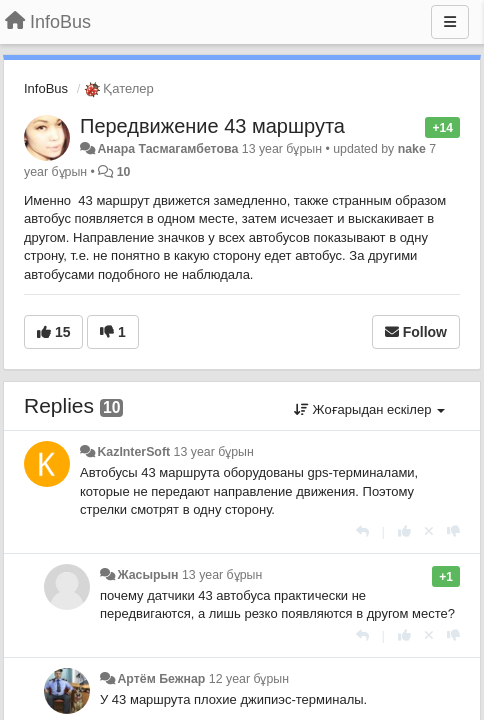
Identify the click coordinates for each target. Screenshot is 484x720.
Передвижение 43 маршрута (212, 126)
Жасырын (147, 575)
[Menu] (450, 22)
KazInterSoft (133, 452)
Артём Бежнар (161, 679)
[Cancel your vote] (429, 531)
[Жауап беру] (362, 531)
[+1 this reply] (404, 531)
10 (124, 172)
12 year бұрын (249, 679)
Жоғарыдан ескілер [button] (369, 409)
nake (412, 149)
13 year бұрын (214, 452)
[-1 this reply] (453, 531)
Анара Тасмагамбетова (167, 149)
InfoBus (46, 88)
